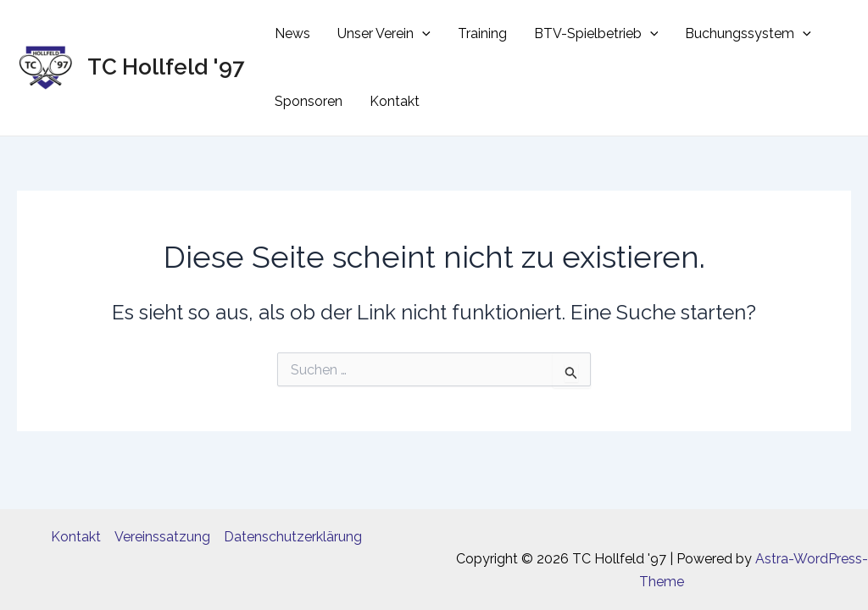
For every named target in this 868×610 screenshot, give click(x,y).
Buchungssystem (748, 34)
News (292, 33)
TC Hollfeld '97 (166, 67)
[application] (422, 34)
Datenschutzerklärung (293, 537)
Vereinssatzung (162, 537)
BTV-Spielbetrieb (596, 34)
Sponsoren (309, 101)
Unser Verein (384, 34)
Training (482, 33)
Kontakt (395, 101)
